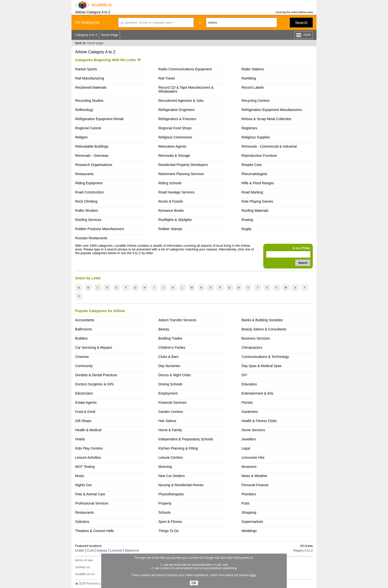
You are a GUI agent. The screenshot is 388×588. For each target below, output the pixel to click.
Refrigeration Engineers (177, 110)
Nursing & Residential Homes (181, 485)
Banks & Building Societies (262, 320)
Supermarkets (252, 522)
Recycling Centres (255, 101)
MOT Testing (85, 467)
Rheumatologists (254, 174)
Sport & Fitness (170, 522)
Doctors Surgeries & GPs (95, 384)
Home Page (109, 35)
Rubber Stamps (170, 229)
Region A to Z (303, 550)
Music (80, 476)
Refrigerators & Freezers (177, 119)
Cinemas (82, 357)
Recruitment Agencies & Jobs (181, 101)
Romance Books (171, 211)
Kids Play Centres (89, 448)
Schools (165, 512)
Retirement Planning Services (181, 174)
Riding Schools (170, 183)
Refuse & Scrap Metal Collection (266, 119)
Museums (249, 467)
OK (194, 583)
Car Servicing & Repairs (94, 347)
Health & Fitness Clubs (259, 421)
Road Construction (90, 192)
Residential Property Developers (183, 165)
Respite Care (252, 165)
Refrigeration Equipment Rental (99, 119)
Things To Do (169, 531)
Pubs (245, 503)
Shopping (249, 512)
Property (165, 503)
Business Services (256, 338)
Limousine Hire (253, 457)
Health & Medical (88, 430)
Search (301, 23)
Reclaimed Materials (91, 87)
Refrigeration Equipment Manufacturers (272, 110)
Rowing (247, 220)
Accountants (85, 320)
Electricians (84, 393)
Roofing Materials (255, 211)
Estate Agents (86, 402)
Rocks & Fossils (171, 201)
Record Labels (253, 87)
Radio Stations (253, 69)
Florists (247, 402)
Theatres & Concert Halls (95, 531)
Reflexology (84, 110)
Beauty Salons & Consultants (264, 329)
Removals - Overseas (92, 156)
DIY (244, 375)
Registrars (249, 128)
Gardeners (250, 412)
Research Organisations (94, 165)
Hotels (80, 439)
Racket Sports (86, 69)
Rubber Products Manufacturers (100, 229)
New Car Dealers (171, 476)
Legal (246, 448)
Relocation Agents (172, 146)
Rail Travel (167, 78)
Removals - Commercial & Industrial (269, 146)
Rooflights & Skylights (175, 220)
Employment (168, 393)
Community (84, 366)
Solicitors (82, 522)
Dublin (80, 550)
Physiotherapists (171, 494)
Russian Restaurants (91, 238)
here (253, 575)
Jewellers (249, 439)
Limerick (116, 550)
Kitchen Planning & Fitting (178, 448)
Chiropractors (252, 347)
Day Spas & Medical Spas (262, 366)
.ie (102, 5)
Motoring (165, 467)
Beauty (164, 329)
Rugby (246, 229)
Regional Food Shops (175, 128)
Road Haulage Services (177, 192)
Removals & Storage (174, 156)
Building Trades (170, 338)
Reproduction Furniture (259, 156)
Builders (82, 338)
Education (249, 384)
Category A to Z (86, 35)
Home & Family (170, 430)
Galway (102, 550)
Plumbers (249, 494)
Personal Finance (255, 485)
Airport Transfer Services (177, 320)
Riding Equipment (89, 183)
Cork (90, 550)
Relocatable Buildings (92, 146)
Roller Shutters (87, 211)
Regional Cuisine (88, 128)
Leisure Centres (171, 457)
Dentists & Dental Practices (96, 375)
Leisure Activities (88, 457)
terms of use (84, 560)
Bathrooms (84, 329)
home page (95, 43)
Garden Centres (171, 412)
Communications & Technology (265, 357)
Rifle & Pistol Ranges (258, 183)
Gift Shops (83, 421)
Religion (82, 137)
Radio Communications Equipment (185, 69)
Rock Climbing (86, 201)
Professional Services (92, 503)
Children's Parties (172, 347)
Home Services (253, 430)
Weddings (249, 531)
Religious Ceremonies (175, 137)
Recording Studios (89, 101)
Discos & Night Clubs (175, 375)
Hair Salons (167, 421)
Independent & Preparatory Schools (186, 439)
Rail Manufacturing (90, 78)
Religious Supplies (256, 137)
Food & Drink (85, 412)
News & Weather (255, 476)
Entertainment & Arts (257, 393)
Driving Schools (170, 384)
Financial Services (172, 402)
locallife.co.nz (85, 574)
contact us (83, 567)
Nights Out (83, 485)
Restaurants (85, 174)
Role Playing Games (257, 201)
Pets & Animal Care (90, 494)
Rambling (249, 78)
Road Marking (252, 192)
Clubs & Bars (169, 357)
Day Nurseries (169, 366)
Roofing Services (88, 220)
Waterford (132, 550)
